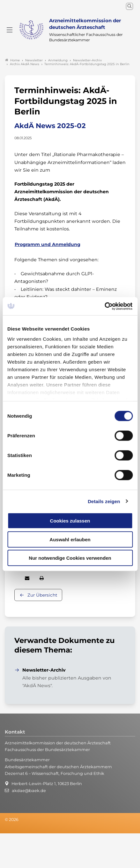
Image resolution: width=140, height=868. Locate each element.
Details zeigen (104, 501)
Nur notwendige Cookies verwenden (70, 558)
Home (12, 60)
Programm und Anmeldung (48, 244)
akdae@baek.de (29, 791)
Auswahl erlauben (70, 539)
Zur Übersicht (42, 595)
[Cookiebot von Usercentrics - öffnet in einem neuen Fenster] (105, 306)
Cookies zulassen (70, 521)
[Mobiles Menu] (10, 30)
